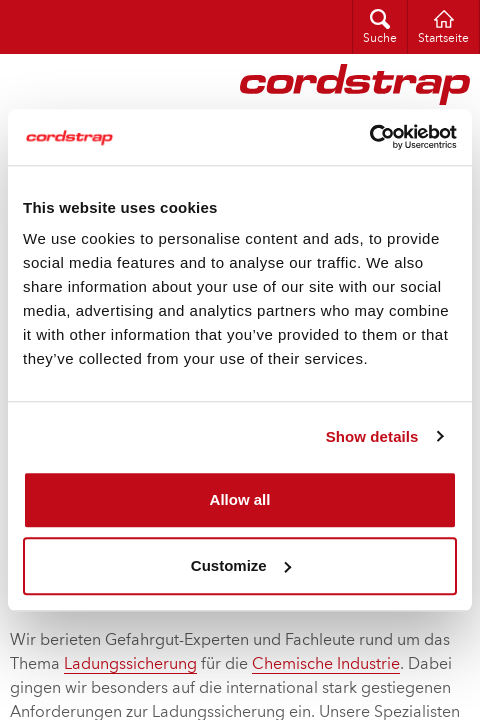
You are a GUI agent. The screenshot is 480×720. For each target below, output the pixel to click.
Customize (241, 565)
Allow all (240, 499)
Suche (380, 39)
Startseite (443, 39)
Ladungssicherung (130, 665)
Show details (372, 436)
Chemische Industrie (326, 665)
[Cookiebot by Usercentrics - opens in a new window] (369, 137)
